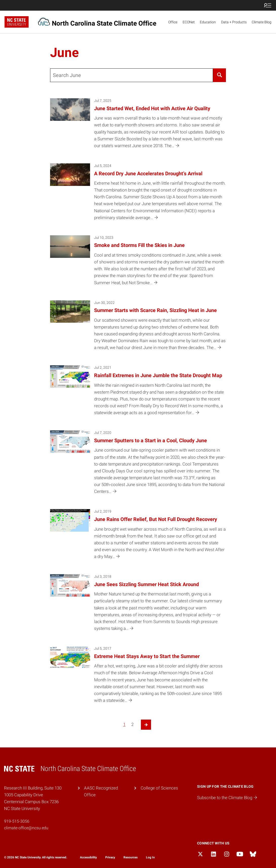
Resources (131, 857)
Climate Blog (262, 22)
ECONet (189, 22)
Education (208, 22)
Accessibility (88, 857)
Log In (150, 857)
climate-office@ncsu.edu (26, 828)
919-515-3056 (17, 821)
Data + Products (234, 22)
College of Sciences (159, 788)
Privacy (110, 857)
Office (173, 22)
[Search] (219, 75)
